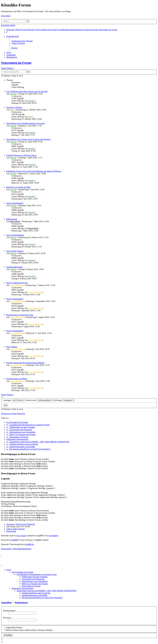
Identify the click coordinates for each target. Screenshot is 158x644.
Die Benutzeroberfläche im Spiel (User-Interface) (42, 598)
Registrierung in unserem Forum (20, 315)
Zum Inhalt (6, 16)
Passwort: (7, 618)
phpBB (14, 540)
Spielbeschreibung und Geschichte (36, 593)
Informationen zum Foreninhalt (35, 581)
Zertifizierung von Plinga (17, 379)
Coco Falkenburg (17, 285)
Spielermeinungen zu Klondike (35, 595)
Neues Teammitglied (15, 203)
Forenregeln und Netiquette (33, 579)
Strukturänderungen (14, 267)
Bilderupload (12, 219)
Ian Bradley (54, 536)
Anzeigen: (14, 400)
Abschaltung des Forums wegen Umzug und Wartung (28, 139)
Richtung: (64, 400)
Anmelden (6, 602)
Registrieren (21, 602)
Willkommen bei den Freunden (35, 577)
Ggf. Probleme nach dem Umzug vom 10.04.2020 (27, 91)
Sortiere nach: (39, 400)
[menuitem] (7, 32)
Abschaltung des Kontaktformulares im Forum (26, 123)
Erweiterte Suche (8, 25)
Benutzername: (9, 611)
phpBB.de (30, 544)
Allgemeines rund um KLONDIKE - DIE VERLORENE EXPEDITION (46, 591)
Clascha (13, 94)
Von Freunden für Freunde (22, 572)
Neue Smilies (12, 347)
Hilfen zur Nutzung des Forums (35, 584)
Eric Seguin (21, 536)
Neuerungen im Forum (16, 63)
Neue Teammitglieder (15, 235)
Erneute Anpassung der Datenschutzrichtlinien (25, 363)
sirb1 (12, 110)
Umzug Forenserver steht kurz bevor (21, 155)
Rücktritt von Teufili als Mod (18, 187)
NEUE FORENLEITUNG (17, 283)
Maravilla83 (15, 221)
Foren (9, 570)
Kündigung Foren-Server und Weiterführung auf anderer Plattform (34, 171)
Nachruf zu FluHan (14, 107)
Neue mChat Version (15, 251)
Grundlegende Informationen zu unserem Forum (37, 574)
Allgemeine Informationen (22, 588)
